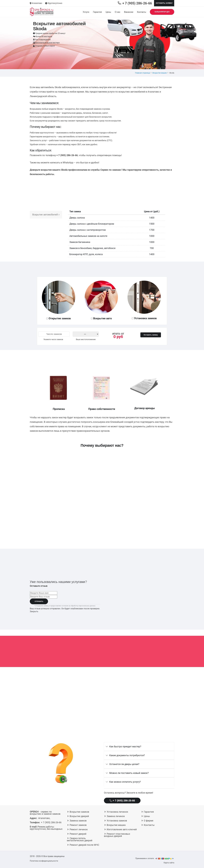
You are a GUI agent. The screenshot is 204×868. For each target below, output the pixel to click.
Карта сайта (169, 863)
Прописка (59, 409)
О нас (117, 12)
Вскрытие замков (79, 812)
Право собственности (102, 409)
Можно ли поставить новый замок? (129, 773)
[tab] (139, 747)
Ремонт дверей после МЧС (84, 845)
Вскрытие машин (160, 73)
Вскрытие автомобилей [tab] (46, 215)
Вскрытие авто (103, 318)
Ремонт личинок (79, 829)
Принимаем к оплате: (155, 858)
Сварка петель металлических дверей (80, 839)
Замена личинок (116, 816)
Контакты (141, 12)
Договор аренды (145, 408)
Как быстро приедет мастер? (125, 746)
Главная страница (143, 73)
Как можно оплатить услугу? (125, 782)
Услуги (86, 12)
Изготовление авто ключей (122, 829)
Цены (108, 12)
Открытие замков (60, 318)
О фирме (149, 821)
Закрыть (34, 611)
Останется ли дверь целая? (124, 764)
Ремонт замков (78, 825)
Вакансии (129, 12)
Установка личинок (117, 812)
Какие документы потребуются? (127, 755)
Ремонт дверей (78, 834)
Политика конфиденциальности (44, 861)
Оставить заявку (164, 3)
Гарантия (97, 12)
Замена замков (78, 821)
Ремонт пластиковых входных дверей (117, 835)
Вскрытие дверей (79, 816)
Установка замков (145, 318)
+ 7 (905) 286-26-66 (122, 801)
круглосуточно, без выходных (46, 828)
